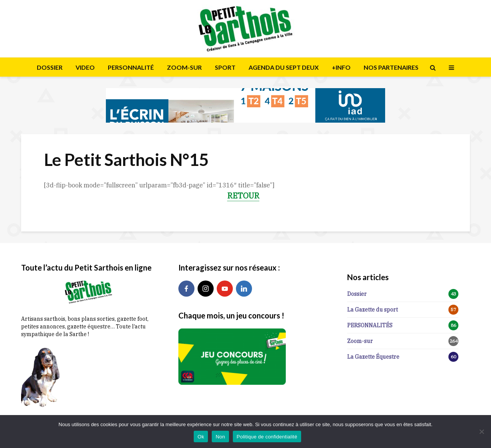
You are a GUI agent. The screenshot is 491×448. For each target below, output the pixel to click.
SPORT (225, 67)
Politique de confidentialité (267, 437)
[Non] (481, 432)
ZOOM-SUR (184, 67)
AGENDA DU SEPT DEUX (284, 67)
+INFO (341, 67)
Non (220, 437)
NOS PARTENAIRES (391, 67)
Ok (201, 437)
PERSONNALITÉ (131, 67)
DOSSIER (50, 67)
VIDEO (85, 67)
